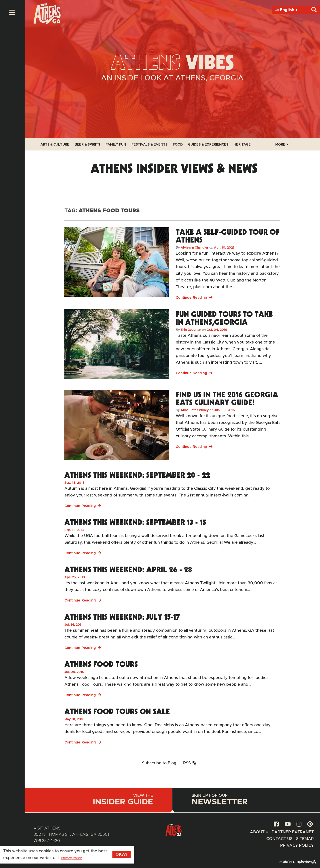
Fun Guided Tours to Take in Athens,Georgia (224, 318)
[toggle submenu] (267, 832)
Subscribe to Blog (159, 763)
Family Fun (116, 145)
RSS (190, 763)
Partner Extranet (293, 832)
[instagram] (299, 825)
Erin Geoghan (191, 330)
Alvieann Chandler (195, 248)
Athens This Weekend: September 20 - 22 (137, 475)
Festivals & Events (149, 145)
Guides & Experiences (208, 145)
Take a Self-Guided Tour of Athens (228, 236)
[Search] (314, 10)
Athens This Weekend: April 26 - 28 (128, 569)
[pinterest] (310, 825)
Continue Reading (194, 298)
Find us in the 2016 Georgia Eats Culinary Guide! (227, 398)
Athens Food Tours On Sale (117, 711)
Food (178, 145)
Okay (95, 855)
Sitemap (305, 839)
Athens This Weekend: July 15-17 (122, 617)
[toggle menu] (12, 12)
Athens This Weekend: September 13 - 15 (135, 522)
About (257, 832)
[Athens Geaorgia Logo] (47, 23)
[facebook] (276, 825)
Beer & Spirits (87, 145)
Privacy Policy (297, 846)
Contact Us (279, 839)
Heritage (242, 145)
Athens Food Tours (101, 664)
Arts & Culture (55, 145)
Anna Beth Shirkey (195, 410)
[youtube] (288, 825)
